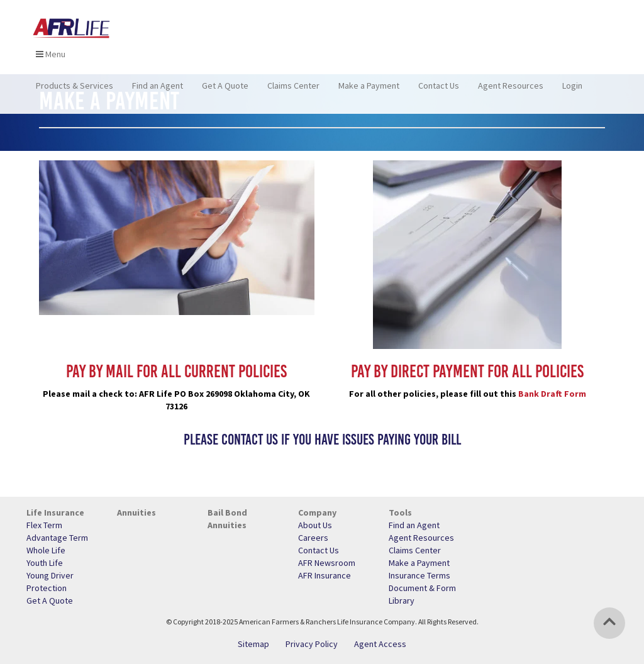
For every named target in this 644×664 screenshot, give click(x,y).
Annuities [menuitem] (136, 512)
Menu (51, 60)
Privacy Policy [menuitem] (312, 644)
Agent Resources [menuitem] (511, 91)
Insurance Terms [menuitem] (419, 575)
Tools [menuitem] (400, 512)
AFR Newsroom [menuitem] (327, 563)
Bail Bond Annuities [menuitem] (227, 519)
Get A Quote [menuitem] (225, 91)
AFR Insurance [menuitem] (325, 575)
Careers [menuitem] (313, 538)
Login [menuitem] (572, 91)
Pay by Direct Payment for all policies (467, 371)
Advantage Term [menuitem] (57, 538)
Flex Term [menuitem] (44, 525)
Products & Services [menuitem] (75, 91)
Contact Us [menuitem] (439, 91)
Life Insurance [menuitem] (55, 512)
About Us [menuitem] (315, 525)
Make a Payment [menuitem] (369, 91)
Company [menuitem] (317, 512)
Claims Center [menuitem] (293, 91)
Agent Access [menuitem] (380, 644)
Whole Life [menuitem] (46, 550)
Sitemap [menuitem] (253, 644)
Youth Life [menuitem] (45, 563)
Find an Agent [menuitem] (158, 91)
